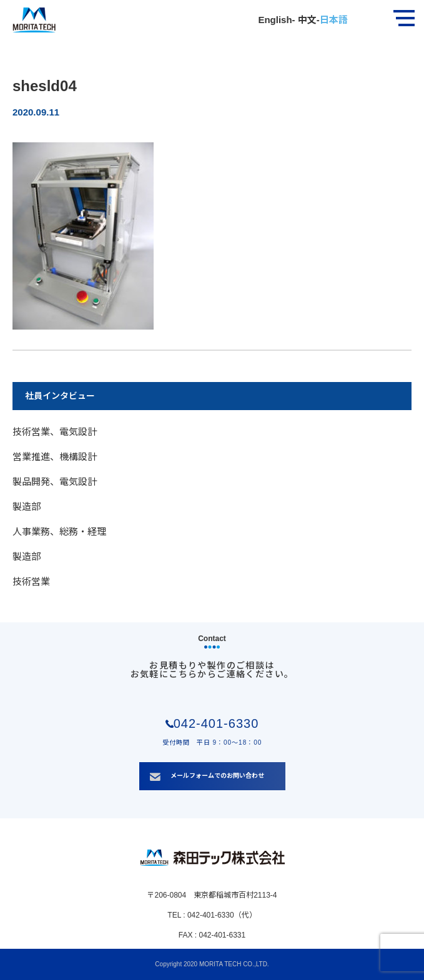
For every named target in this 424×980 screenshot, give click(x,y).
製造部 (27, 507)
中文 (306, 20)
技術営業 (31, 581)
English (275, 20)
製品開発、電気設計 (55, 482)
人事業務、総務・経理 (59, 532)
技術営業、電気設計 (55, 432)
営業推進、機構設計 (55, 457)
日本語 (334, 20)
